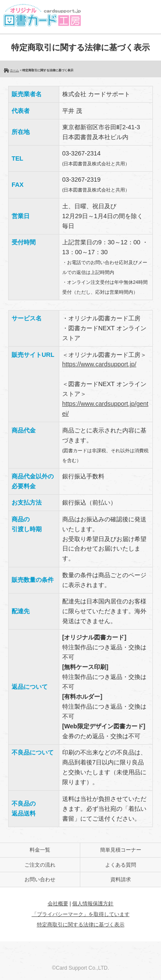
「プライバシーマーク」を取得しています (81, 914)
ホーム (14, 70)
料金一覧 (40, 850)
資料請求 (121, 880)
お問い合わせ (40, 880)
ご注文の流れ (40, 865)
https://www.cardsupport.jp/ (99, 364)
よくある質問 (121, 865)
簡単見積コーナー (121, 850)
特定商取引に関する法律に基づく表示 (81, 925)
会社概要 (58, 904)
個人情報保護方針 (93, 904)
